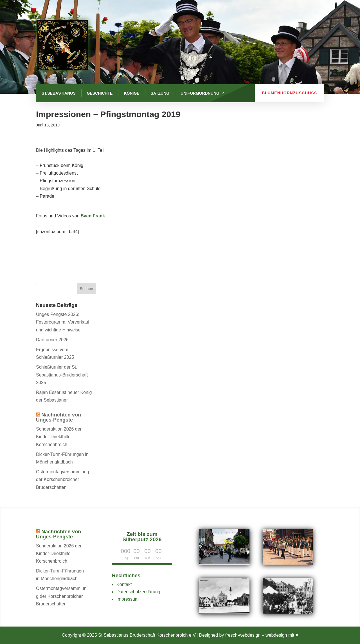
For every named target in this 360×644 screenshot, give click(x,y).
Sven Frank (93, 216)
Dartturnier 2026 (52, 340)
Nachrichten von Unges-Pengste (58, 417)
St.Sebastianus (59, 93)
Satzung (160, 93)
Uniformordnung (200, 93)
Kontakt (124, 584)
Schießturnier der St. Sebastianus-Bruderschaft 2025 (62, 375)
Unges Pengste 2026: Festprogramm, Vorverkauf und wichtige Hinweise (63, 322)
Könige (131, 93)
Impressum (128, 599)
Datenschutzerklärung (138, 592)
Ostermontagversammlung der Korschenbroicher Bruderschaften (63, 479)
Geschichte (100, 93)
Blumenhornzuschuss (289, 93)
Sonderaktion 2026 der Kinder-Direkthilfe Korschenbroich (59, 437)
